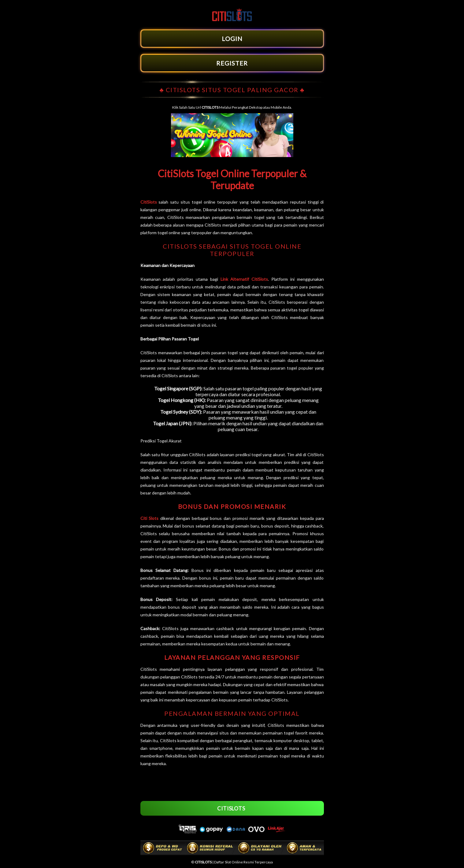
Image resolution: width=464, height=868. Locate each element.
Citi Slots (150, 518)
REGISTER (232, 63)
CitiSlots (149, 202)
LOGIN (232, 39)
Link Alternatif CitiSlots (244, 279)
